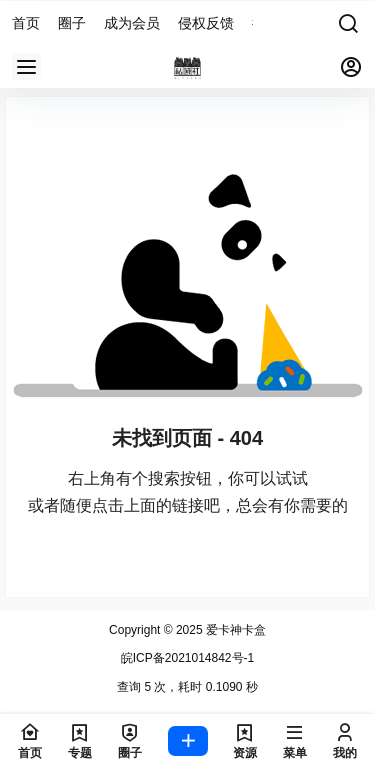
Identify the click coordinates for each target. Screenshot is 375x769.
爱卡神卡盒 (234, 630)
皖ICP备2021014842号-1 (187, 658)
